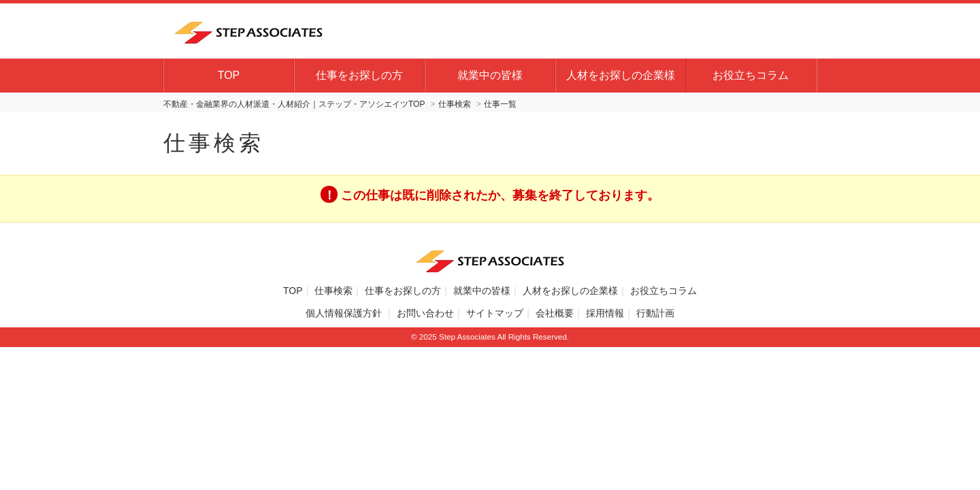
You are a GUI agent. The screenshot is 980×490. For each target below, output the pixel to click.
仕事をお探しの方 (359, 75)
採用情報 (605, 313)
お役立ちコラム (751, 75)
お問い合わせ (425, 313)
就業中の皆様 (490, 75)
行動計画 (655, 313)
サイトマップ (495, 313)
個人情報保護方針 (345, 313)
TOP (229, 75)
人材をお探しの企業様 (621, 75)
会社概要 (555, 313)
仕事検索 (333, 291)
